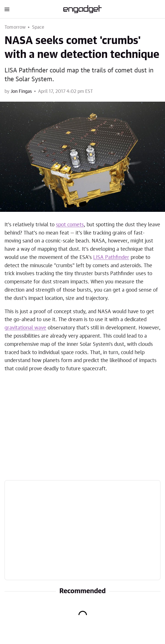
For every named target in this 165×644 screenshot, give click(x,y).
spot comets (70, 225)
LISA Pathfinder (111, 258)
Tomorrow (15, 27)
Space (38, 27)
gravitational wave (25, 328)
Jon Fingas (21, 91)
